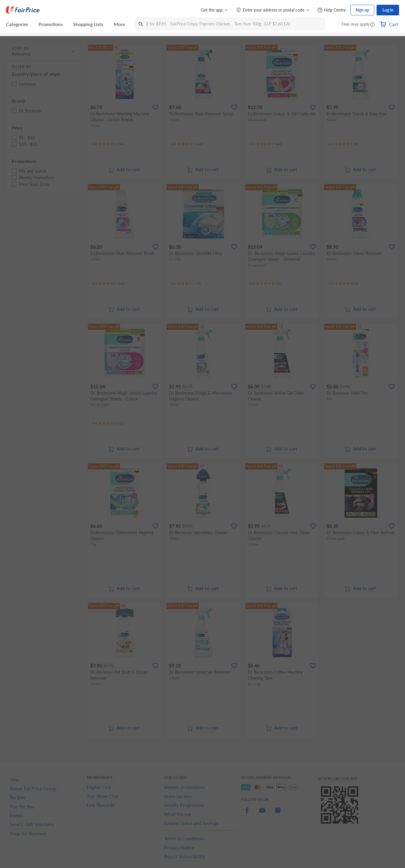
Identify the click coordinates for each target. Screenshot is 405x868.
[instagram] (278, 814)
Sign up (362, 10)
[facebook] (247, 814)
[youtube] (262, 814)
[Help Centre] (332, 10)
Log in (388, 10)
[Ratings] (108, 144)
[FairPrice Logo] (23, 10)
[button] (372, 25)
